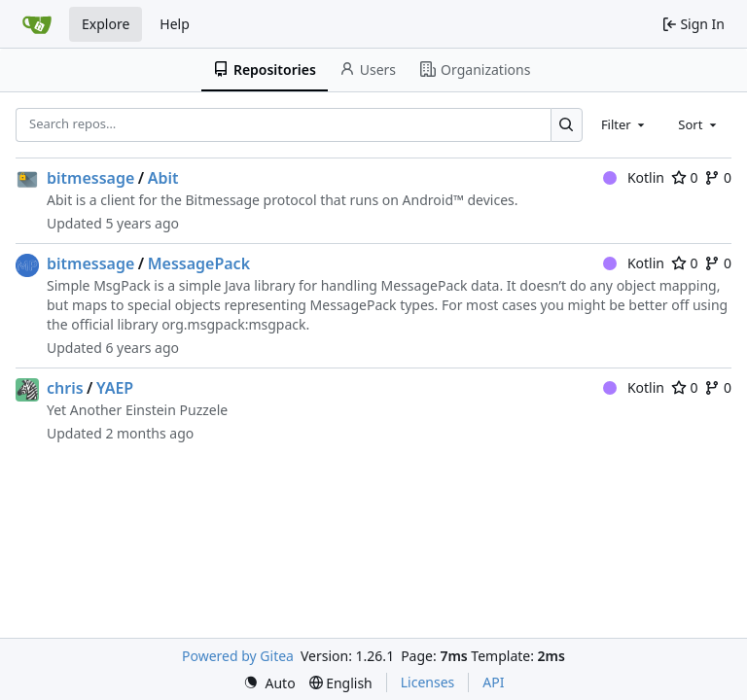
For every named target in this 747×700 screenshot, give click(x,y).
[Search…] (567, 125)
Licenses (428, 682)
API (493, 682)
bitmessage (90, 178)
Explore (106, 24)
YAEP (115, 388)
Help (175, 24)
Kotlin (634, 177)
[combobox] (624, 124)
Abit (163, 178)
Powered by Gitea (238, 656)
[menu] (269, 683)
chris (65, 388)
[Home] (37, 24)
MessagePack (199, 263)
